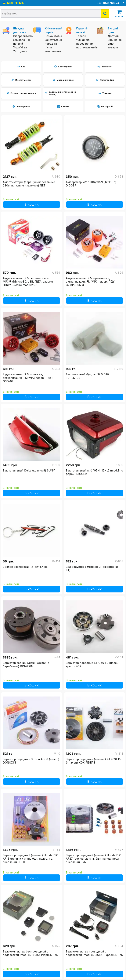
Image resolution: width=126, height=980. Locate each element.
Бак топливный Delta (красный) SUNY (29, 470)
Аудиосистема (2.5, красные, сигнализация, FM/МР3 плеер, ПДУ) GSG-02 (28, 378)
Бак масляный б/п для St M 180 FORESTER (87, 376)
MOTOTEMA (15, 3)
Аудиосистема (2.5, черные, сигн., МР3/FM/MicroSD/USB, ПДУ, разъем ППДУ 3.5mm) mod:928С (28, 282)
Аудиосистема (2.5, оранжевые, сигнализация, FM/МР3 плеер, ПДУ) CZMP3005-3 (91, 282)
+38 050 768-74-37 (111, 3)
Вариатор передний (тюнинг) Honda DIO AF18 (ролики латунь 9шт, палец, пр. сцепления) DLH (31, 859)
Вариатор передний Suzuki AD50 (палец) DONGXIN (31, 761)
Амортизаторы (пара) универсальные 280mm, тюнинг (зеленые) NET (29, 184)
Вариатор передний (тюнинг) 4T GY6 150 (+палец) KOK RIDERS (94, 761)
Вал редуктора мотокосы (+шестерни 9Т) (92, 568)
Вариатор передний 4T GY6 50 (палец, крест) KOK (93, 665)
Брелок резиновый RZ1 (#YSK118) (26, 567)
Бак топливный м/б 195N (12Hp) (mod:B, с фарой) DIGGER (95, 472)
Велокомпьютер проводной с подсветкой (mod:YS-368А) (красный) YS (95, 953)
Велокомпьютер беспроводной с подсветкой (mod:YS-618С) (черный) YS (31, 953)
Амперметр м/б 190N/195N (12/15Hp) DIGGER (91, 184)
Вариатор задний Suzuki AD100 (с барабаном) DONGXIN (26, 665)
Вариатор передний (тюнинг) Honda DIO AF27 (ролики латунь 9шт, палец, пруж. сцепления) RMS (94, 859)
